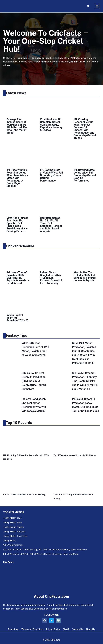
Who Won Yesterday (13, 545)
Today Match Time (12, 522)
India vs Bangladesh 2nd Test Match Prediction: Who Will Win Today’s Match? (34, 405)
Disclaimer (13, 629)
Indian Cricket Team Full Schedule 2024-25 (17, 318)
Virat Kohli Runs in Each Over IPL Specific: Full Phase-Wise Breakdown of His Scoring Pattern (17, 225)
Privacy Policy (53, 629)
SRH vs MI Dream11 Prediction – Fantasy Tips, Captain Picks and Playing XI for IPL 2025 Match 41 (85, 381)
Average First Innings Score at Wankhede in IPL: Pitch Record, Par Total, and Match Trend (17, 126)
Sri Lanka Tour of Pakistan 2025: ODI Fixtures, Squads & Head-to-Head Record (18, 278)
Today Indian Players (14, 527)
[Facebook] (45, 620)
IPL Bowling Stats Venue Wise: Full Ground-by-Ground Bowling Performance (85, 175)
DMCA (66, 629)
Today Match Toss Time (15, 536)
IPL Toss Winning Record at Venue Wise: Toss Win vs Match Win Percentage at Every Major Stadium (17, 178)
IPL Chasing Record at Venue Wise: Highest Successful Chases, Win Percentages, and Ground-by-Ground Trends (85, 129)
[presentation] (18, 106)
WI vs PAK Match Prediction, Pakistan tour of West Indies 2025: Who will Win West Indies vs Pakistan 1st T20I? (84, 353)
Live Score (9, 562)
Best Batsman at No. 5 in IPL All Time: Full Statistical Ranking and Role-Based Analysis (51, 225)
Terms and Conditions (32, 629)
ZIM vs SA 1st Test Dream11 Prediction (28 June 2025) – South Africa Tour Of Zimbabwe (34, 381)
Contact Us (77, 629)
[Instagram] (58, 620)
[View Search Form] (88, 6)
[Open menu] (97, 6)
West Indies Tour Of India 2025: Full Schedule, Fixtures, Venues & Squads (85, 276)
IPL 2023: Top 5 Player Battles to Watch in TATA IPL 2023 (26, 457)
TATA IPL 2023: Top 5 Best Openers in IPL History (73, 497)
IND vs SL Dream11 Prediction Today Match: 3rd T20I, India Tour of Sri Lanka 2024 (86, 405)
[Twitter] (51, 620)
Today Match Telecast (14, 531)
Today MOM (9, 541)
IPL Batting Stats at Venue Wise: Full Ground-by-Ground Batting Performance (51, 175)
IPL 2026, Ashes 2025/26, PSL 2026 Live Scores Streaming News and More (41, 554)
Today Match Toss (12, 518)
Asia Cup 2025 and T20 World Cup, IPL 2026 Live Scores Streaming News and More (45, 549)
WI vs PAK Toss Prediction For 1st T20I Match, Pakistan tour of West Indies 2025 (35, 349)
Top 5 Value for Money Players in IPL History (75, 455)
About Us (90, 629)
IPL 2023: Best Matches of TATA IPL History (24, 495)
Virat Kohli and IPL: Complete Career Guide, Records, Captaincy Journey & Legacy (51, 125)
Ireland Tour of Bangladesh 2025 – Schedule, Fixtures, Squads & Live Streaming (51, 278)
